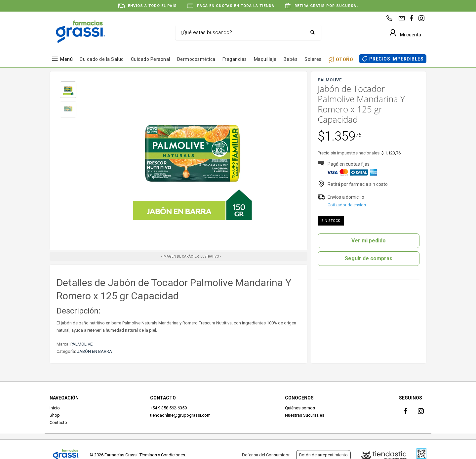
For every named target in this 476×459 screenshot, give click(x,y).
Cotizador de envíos (347, 205)
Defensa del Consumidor (266, 455)
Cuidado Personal (151, 59)
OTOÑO (345, 59)
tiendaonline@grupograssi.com (180, 415)
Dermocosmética (196, 59)
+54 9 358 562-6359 (168, 408)
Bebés (291, 59)
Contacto (58, 422)
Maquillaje (265, 59)
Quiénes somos (300, 408)
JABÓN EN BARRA (95, 351)
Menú (66, 59)
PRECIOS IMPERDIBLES (397, 59)
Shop (55, 415)
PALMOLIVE (81, 344)
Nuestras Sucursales (305, 415)
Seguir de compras (369, 258)
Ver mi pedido (369, 241)
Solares (313, 59)
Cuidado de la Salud (102, 59)
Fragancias (235, 59)
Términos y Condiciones (162, 455)
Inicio (55, 408)
